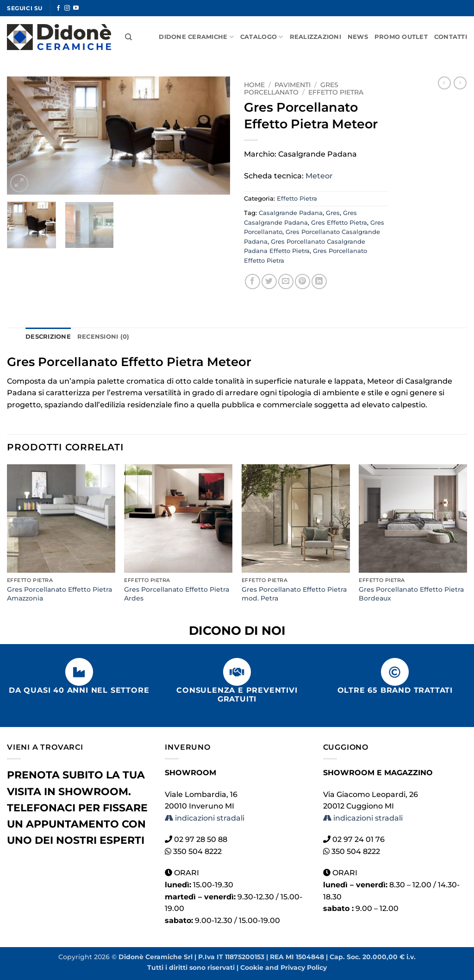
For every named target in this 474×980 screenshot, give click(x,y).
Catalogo (262, 37)
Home (254, 85)
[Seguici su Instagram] (67, 8)
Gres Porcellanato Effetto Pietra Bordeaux (411, 594)
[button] (19, 183)
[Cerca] (128, 37)
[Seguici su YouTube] (76, 8)
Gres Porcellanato (291, 89)
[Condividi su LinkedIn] (319, 281)
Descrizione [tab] (48, 337)
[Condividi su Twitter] (269, 281)
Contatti (451, 37)
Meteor (319, 176)
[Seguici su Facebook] (58, 8)
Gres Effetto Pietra (339, 223)
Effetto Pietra (336, 92)
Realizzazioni (315, 37)
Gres (333, 213)
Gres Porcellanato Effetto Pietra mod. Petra (294, 594)
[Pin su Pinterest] (302, 281)
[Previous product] (460, 83)
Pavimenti (293, 85)
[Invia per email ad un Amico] (286, 281)
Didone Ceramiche (196, 37)
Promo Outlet (401, 37)
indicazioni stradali (205, 818)
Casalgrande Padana (291, 213)
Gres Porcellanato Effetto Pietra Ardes (177, 594)
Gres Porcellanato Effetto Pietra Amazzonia (59, 594)
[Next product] (444, 83)
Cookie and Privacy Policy (284, 967)
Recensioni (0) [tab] (103, 337)
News (358, 37)
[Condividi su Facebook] (253, 281)
